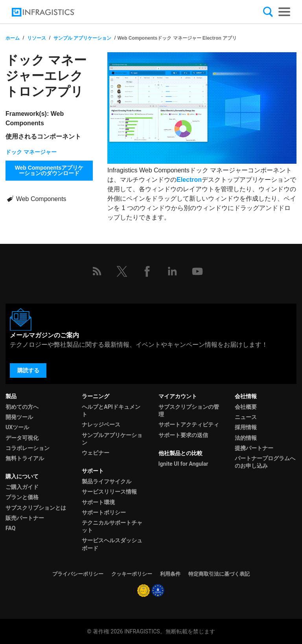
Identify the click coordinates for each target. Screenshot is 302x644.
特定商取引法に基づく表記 (219, 574)
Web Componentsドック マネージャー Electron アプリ (177, 38)
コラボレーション (28, 448)
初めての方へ (22, 407)
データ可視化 (22, 438)
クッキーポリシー (132, 574)
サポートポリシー (104, 512)
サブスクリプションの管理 (189, 411)
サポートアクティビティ (189, 424)
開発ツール (19, 417)
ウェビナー (96, 453)
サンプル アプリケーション (82, 38)
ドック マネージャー (31, 152)
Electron (189, 180)
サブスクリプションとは (36, 508)
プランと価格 (22, 497)
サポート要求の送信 (183, 435)
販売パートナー (25, 518)
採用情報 (246, 427)
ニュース (246, 417)
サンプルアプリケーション (112, 439)
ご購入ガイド (22, 487)
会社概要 (246, 407)
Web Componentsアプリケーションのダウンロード (49, 170)
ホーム (13, 38)
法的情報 (246, 438)
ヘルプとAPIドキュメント (111, 411)
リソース (37, 38)
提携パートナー (254, 448)
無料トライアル (25, 458)
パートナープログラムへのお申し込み (265, 462)
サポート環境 (98, 502)
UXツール (17, 427)
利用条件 (170, 574)
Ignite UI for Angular (183, 464)
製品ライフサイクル (107, 481)
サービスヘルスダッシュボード (112, 544)
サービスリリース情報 (109, 492)
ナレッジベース (101, 424)
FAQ (10, 528)
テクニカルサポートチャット (112, 526)
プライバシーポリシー (78, 574)
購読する (28, 370)
